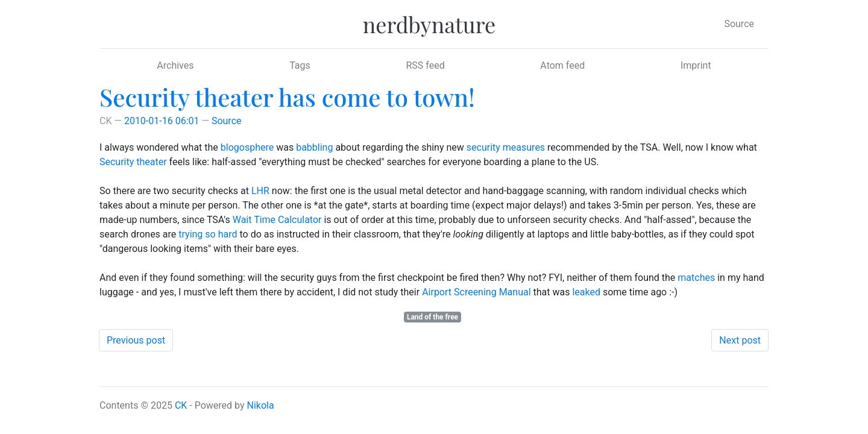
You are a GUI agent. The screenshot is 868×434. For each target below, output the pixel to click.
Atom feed (562, 65)
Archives (175, 65)
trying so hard (208, 234)
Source (739, 24)
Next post (740, 340)
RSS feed (425, 65)
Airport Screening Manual (476, 292)
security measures (506, 147)
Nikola (261, 405)
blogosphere (247, 147)
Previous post (136, 340)
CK (181, 405)
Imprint (696, 65)
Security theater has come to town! (287, 97)
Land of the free (432, 317)
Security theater (133, 162)
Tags (300, 65)
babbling (314, 147)
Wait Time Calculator (277, 220)
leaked (586, 292)
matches (696, 278)
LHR (260, 191)
